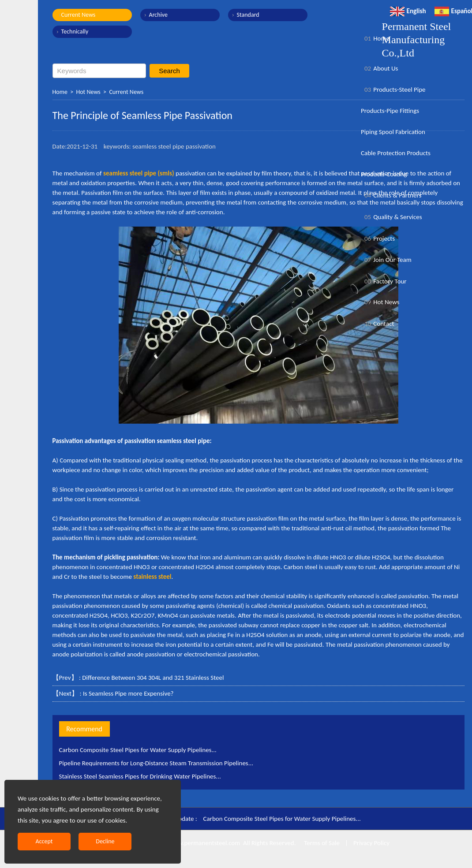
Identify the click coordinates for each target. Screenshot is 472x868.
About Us (379, 68)
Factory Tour (384, 281)
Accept (44, 841)
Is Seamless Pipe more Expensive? (128, 693)
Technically (75, 32)
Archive (158, 15)
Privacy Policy (371, 843)
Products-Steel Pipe (393, 89)
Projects (378, 238)
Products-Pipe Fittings (390, 111)
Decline (105, 841)
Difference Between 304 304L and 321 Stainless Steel (153, 678)
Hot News (88, 92)
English (408, 11)
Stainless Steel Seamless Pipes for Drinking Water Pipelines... (140, 776)
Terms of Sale (321, 843)
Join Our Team (386, 260)
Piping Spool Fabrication (393, 132)
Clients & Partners (391, 195)
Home (60, 92)
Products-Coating (384, 174)
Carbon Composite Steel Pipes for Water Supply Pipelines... (138, 750)
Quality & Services (391, 217)
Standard (248, 15)
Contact (377, 324)
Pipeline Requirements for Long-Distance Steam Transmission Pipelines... (156, 763)
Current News (79, 15)
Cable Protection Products (396, 153)
